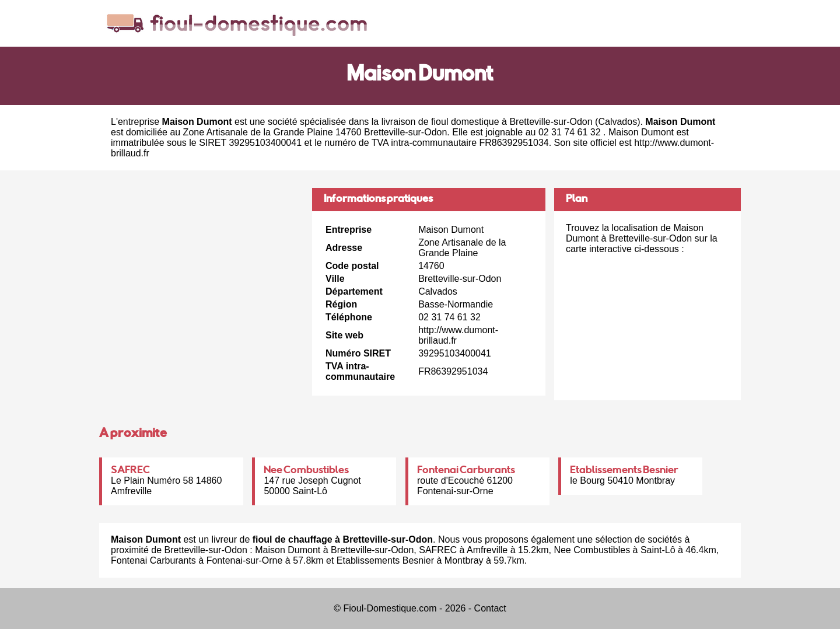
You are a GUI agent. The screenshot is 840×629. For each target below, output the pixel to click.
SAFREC (130, 471)
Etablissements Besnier (624, 471)
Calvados (617, 122)
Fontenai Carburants (466, 471)
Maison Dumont (288, 550)
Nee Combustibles (306, 471)
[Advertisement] (201, 270)
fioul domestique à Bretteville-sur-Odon (512, 122)
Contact (490, 608)
